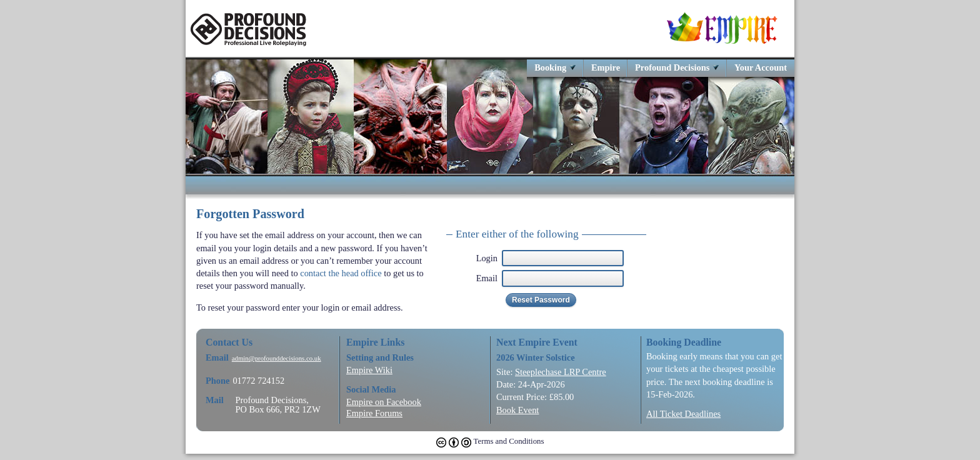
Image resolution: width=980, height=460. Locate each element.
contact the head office (341, 273)
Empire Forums (374, 413)
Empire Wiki (369, 370)
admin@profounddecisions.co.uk (277, 358)
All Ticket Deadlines (683, 414)
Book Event (517, 410)
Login (487, 258)
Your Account (761, 67)
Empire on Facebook (384, 402)
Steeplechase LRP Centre (561, 372)
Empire (606, 67)
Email (487, 278)
